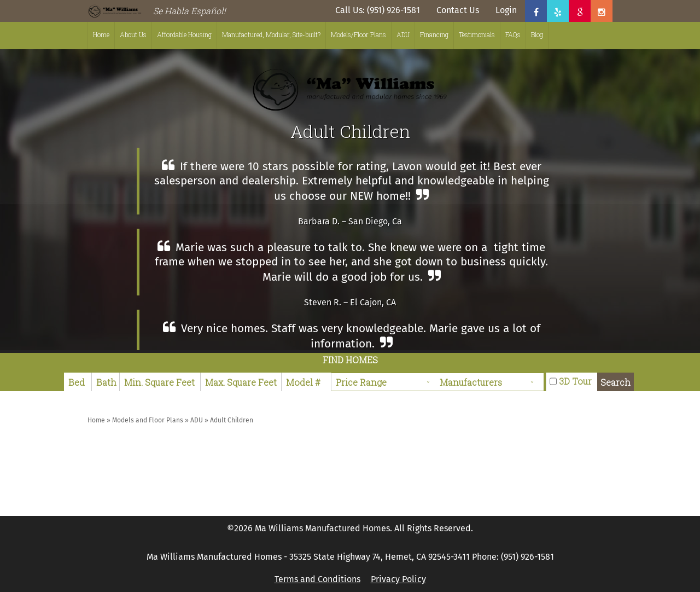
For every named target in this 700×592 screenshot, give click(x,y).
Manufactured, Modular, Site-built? (271, 34)
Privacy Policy (398, 579)
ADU (403, 34)
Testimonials (477, 34)
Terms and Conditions (317, 579)
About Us (133, 34)
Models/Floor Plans (358, 34)
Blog (537, 34)
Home (101, 34)
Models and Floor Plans (148, 420)
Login (506, 10)
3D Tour (575, 381)
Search (616, 382)
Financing (434, 34)
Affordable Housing (184, 34)
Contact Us (458, 10)
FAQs (513, 34)
